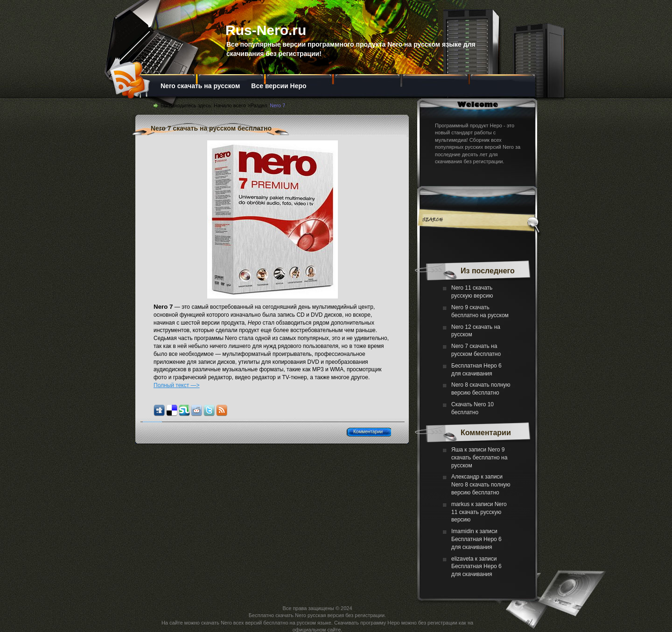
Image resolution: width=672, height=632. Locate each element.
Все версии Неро (279, 86)
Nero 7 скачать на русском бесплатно (211, 128)
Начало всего (230, 105)
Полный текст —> (177, 385)
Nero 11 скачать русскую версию (479, 512)
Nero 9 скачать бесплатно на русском (479, 458)
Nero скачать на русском (200, 86)
